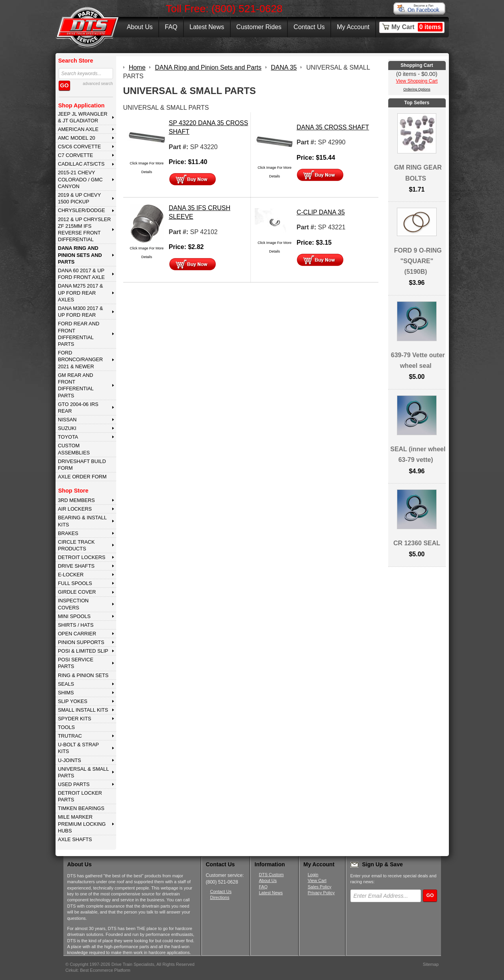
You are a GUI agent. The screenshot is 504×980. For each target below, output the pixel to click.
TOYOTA (68, 437)
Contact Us (309, 27)
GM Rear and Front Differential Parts (76, 385)
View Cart (317, 880)
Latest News (207, 27)
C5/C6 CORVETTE (79, 147)
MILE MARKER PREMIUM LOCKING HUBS (82, 824)
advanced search (98, 84)
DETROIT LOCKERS (82, 557)
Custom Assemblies (74, 449)
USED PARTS (74, 784)
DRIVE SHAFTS (76, 566)
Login (313, 875)
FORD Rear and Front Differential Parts (79, 334)
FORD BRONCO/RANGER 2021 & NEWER (80, 360)
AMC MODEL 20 (77, 138)
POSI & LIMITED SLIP (83, 651)
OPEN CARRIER (77, 634)
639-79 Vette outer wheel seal (418, 360)
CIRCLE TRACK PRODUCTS (76, 545)
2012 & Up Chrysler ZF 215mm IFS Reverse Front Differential (84, 230)
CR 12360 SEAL (417, 543)
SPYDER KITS (75, 719)
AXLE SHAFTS (75, 839)
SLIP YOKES (73, 701)
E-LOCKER (71, 575)
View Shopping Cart (417, 81)
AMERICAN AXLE (78, 129)
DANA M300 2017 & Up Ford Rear (81, 312)
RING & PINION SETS (83, 675)
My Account (353, 27)
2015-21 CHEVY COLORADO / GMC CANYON (80, 179)
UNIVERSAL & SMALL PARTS (83, 772)
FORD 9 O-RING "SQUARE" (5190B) (418, 261)
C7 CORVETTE (75, 155)
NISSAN (67, 420)
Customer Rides (259, 27)
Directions (220, 897)
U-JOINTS (69, 760)
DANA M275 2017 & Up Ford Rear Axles (81, 293)
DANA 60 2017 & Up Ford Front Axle (81, 274)
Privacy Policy (321, 893)
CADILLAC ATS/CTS (81, 164)
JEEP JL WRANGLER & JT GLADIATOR (83, 117)
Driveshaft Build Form (82, 465)
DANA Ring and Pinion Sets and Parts (80, 255)
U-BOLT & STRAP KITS (78, 748)
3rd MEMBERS (76, 500)
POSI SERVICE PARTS (76, 663)
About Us (140, 27)
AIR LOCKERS (75, 509)
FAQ (171, 27)
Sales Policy (320, 887)
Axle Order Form (82, 477)
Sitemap (431, 964)
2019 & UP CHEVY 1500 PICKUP (79, 198)
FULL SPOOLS (75, 583)
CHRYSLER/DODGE (82, 210)
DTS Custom (271, 875)
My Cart (417, 27)
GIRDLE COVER (77, 592)
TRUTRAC (70, 736)
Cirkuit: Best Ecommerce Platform (98, 970)
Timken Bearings (81, 808)
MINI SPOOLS (74, 616)
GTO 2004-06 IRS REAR (78, 408)
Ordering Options (417, 89)
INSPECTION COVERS (73, 604)
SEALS (66, 684)
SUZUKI (67, 428)
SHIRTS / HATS (76, 625)
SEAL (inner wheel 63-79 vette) (418, 454)
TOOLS (66, 727)
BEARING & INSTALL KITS (82, 521)
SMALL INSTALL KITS (83, 710)
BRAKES (68, 533)
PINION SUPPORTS (81, 642)
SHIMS (66, 693)
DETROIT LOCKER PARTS (80, 796)
